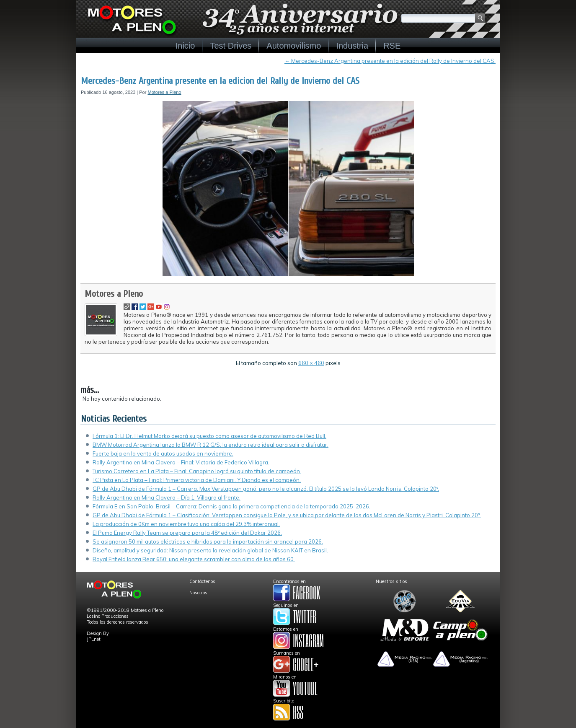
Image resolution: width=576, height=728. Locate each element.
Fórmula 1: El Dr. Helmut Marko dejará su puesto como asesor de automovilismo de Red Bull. (209, 436)
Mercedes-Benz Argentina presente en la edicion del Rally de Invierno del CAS (220, 81)
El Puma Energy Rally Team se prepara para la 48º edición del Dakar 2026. (187, 533)
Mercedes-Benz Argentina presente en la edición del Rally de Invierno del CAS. (390, 61)
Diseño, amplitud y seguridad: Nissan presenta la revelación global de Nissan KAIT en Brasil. (210, 550)
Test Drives (231, 46)
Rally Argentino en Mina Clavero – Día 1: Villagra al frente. (167, 497)
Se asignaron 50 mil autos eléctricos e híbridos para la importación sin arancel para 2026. (208, 541)
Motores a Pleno (164, 92)
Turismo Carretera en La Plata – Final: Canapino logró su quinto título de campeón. (197, 471)
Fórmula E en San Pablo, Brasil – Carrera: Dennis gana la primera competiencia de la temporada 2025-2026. (231, 506)
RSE (392, 46)
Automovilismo (294, 46)
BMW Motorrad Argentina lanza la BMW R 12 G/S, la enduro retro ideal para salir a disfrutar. (211, 445)
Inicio (185, 46)
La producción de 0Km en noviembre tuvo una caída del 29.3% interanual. (186, 524)
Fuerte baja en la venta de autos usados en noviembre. (163, 453)
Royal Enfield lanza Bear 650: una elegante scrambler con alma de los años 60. (194, 559)
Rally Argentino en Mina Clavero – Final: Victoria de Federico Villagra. (181, 462)
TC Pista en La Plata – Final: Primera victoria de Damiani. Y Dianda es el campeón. (197, 480)
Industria (352, 46)
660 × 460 (311, 363)
